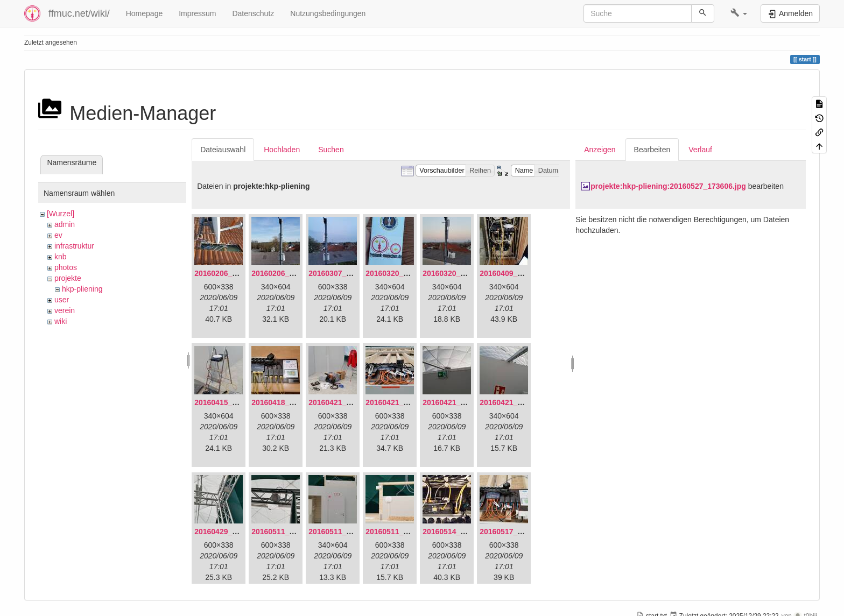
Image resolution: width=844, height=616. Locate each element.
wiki (61, 321)
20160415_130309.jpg (233, 402)
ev (58, 235)
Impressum (197, 13)
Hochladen (282, 150)
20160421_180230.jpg (518, 402)
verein (65, 310)
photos (66, 267)
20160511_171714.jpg (347, 532)
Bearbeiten (652, 150)
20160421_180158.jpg (461, 402)
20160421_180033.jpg (404, 402)
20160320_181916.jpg (404, 273)
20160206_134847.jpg (233, 273)
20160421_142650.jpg (347, 402)
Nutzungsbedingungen (328, 13)
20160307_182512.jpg (347, 273)
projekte (68, 278)
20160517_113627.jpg (518, 532)
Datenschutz (253, 13)
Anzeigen (600, 150)
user (62, 300)
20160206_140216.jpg (290, 273)
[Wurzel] (61, 214)
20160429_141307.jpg (233, 532)
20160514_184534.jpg (461, 532)
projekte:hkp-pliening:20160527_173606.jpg (668, 186)
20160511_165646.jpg (290, 532)
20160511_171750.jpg (404, 532)
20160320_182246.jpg (461, 273)
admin (65, 224)
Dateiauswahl (223, 150)
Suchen (331, 150)
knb (61, 257)
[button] (739, 13)
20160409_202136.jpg (518, 273)
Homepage (145, 13)
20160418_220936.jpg (290, 402)
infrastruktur (74, 246)
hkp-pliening (82, 289)
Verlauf (700, 150)
